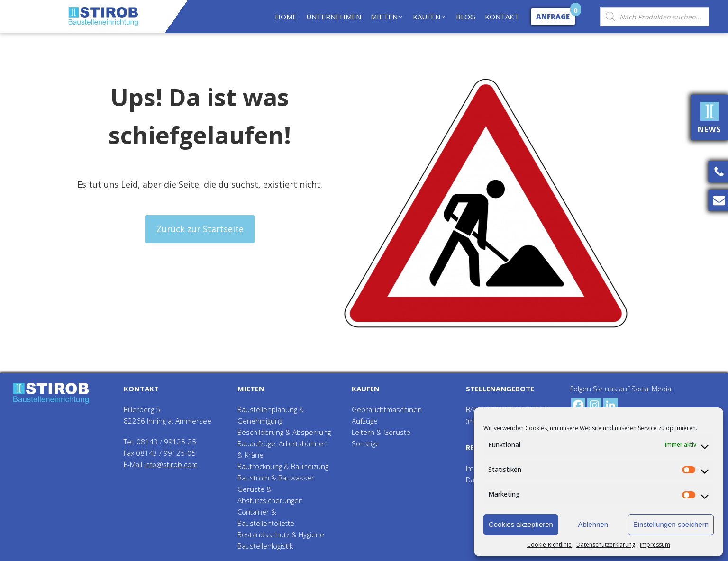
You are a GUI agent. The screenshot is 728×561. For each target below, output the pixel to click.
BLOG (466, 17)
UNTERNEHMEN (334, 17)
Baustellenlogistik (265, 546)
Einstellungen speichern (671, 524)
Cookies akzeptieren (521, 524)
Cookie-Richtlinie (549, 545)
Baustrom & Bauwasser (276, 478)
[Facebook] (578, 405)
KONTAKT (502, 17)
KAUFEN (430, 17)
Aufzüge (365, 421)
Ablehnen (593, 524)
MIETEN (387, 17)
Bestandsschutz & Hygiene (281, 534)
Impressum (655, 545)
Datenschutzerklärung (606, 545)
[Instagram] (594, 405)
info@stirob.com (171, 464)
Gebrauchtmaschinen (387, 409)
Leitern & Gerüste (381, 432)
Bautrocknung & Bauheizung (283, 466)
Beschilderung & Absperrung (284, 432)
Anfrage (553, 17)
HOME (286, 17)
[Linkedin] (610, 405)
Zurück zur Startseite (200, 229)
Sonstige (366, 443)
